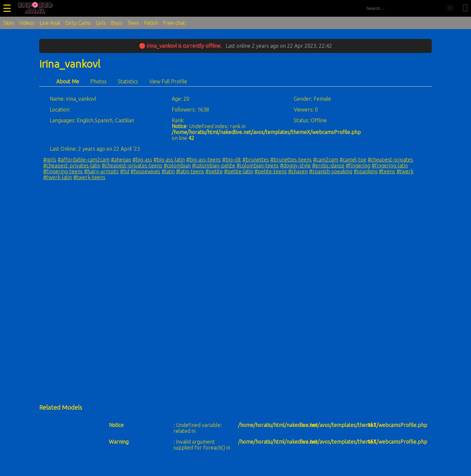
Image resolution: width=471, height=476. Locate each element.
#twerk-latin (58, 177)
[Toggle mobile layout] (465, 8)
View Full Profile (168, 81)
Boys (117, 23)
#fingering (358, 165)
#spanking (366, 171)
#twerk (405, 171)
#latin (168, 171)
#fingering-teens (63, 171)
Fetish (151, 23)
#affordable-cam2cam (84, 160)
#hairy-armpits (101, 171)
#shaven (298, 171)
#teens (387, 171)
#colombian (177, 165)
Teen (133, 23)
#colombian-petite (214, 165)
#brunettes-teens (291, 160)
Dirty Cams (78, 23)
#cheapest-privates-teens (132, 165)
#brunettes (256, 160)
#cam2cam (326, 160)
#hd (125, 171)
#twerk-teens (89, 177)
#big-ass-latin (169, 160)
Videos (27, 23)
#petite (214, 171)
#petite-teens (271, 171)
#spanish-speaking (331, 171)
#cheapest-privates (390, 160)
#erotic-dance (328, 165)
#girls (50, 160)
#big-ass (142, 160)
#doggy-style (295, 165)
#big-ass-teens (203, 160)
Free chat (174, 23)
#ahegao (121, 160)
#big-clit (232, 160)
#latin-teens (190, 171)
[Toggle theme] (450, 8)
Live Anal (50, 23)
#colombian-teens (258, 165)
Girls (101, 23)
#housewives (145, 171)
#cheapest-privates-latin (72, 165)
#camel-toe (353, 160)
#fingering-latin (390, 165)
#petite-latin (239, 171)
